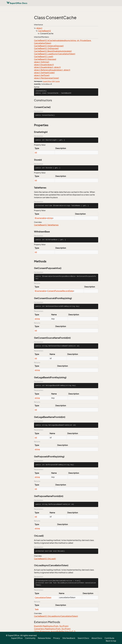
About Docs (97, 638)
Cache (57, 81)
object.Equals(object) (44, 65)
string (50, 218)
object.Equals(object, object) (47, 67)
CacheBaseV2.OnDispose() (46, 48)
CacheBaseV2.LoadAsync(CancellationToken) (55, 54)
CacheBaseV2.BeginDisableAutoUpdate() (53, 51)
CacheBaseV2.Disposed (45, 59)
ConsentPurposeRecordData (60, 291)
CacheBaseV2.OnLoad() (45, 559)
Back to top (111, 641)
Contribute (109, 638)
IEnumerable (40, 218)
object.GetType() (42, 75)
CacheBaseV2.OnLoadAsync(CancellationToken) (56, 616)
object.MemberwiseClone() (46, 78)
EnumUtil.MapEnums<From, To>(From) (51, 626)
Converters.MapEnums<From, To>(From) (52, 629)
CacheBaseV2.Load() (44, 57)
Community (30, 638)
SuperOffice (47, 81)
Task (37, 609)
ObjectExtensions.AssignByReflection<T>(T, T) (55, 631)
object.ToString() (42, 62)
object (39, 28)
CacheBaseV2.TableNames (46, 225)
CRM (53, 81)
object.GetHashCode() (44, 73)
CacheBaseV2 (45, 31)
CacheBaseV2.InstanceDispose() (49, 46)
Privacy (57, 638)
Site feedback (69, 638)
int (36, 152)
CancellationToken (43, 597)
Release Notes (44, 638)
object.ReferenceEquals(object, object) (52, 70)
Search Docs (83, 638)
